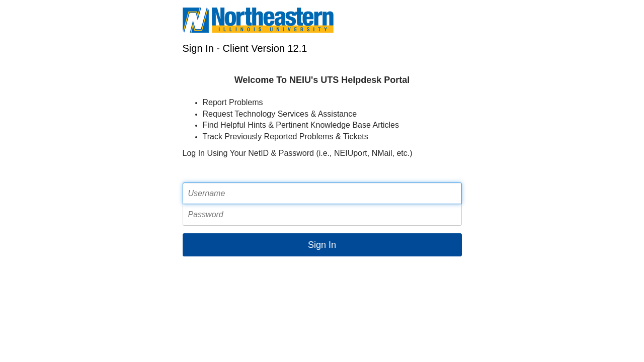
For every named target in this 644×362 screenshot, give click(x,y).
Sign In (322, 245)
